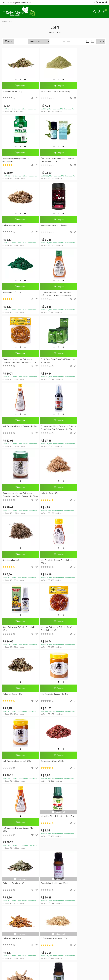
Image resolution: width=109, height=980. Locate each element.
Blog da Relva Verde (54, 710)
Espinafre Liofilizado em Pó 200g (52, 91)
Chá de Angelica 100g (47, 159)
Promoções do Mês (55, 779)
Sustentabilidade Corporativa (55, 719)
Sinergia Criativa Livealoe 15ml (51, 616)
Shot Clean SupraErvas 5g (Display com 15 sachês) (18, 294)
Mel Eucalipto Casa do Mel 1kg (51, 494)
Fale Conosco (54, 728)
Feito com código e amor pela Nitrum (54, 960)
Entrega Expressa (55, 756)
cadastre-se (26, 3)
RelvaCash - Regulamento (55, 788)
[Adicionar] (23, 79)
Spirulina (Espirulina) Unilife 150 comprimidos (87, 93)
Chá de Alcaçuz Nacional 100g (16, 672)
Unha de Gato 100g (46, 360)
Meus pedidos (55, 801)
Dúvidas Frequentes (54, 743)
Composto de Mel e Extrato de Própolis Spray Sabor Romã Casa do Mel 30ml (88, 294)
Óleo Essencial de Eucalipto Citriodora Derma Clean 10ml (15, 160)
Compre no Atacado (55, 723)
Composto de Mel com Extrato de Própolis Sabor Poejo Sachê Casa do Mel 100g (89, 227)
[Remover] (14, 79)
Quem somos (54, 715)
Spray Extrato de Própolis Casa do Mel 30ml (53, 428)
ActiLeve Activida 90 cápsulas (86, 159)
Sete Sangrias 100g (81, 360)
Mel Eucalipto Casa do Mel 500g (87, 494)
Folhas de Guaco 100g (12, 494)
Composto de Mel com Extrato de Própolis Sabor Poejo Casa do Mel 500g (17, 361)
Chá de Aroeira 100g (82, 616)
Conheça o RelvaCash (54, 783)
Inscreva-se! (54, 850)
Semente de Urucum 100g (14, 561)
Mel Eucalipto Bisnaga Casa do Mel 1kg (53, 294)
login (16, 3)
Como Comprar (54, 751)
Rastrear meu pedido (55, 805)
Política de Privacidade (55, 760)
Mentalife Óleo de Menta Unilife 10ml (87, 551)
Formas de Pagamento (55, 747)
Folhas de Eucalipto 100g (14, 616)
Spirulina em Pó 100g (12, 226)
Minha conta (55, 797)
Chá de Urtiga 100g (46, 672)
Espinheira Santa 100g (12, 91)
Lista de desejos (55, 810)
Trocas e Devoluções (54, 764)
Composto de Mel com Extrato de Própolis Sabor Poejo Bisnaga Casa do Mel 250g (53, 227)
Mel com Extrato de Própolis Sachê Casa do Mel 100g (88, 428)
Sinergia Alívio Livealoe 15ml (85, 672)
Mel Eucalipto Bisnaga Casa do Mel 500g (53, 563)
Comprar (19, 86)
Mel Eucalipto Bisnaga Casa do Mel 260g (18, 428)
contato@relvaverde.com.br (22, 911)
